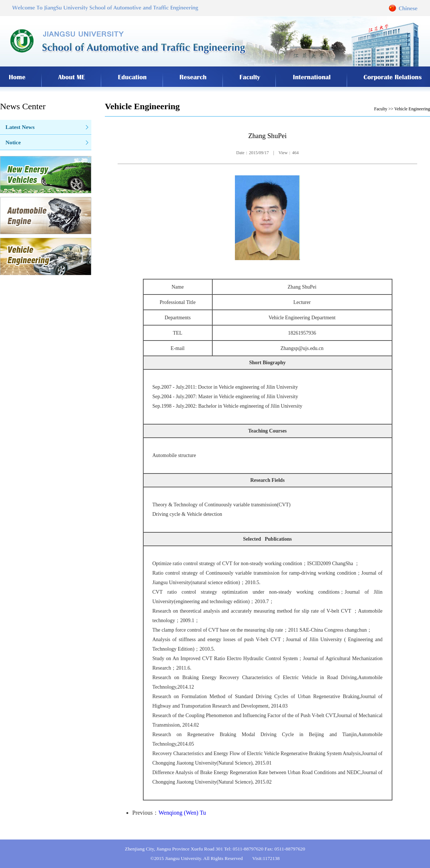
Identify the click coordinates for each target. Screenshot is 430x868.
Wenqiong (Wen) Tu (182, 813)
